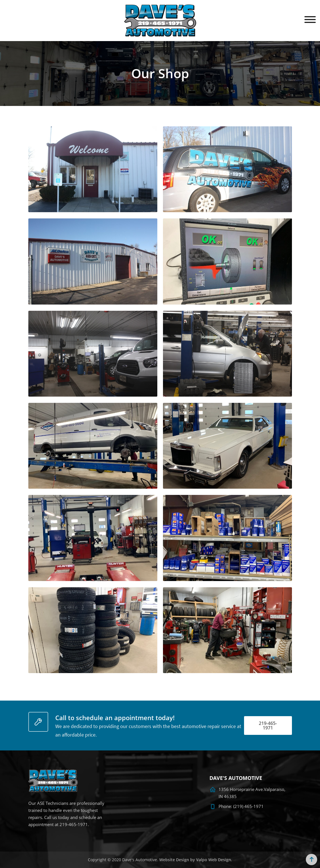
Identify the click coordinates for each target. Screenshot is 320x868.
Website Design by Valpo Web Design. (196, 860)
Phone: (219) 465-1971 (241, 806)
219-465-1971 (268, 726)
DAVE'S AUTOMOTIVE (236, 778)
